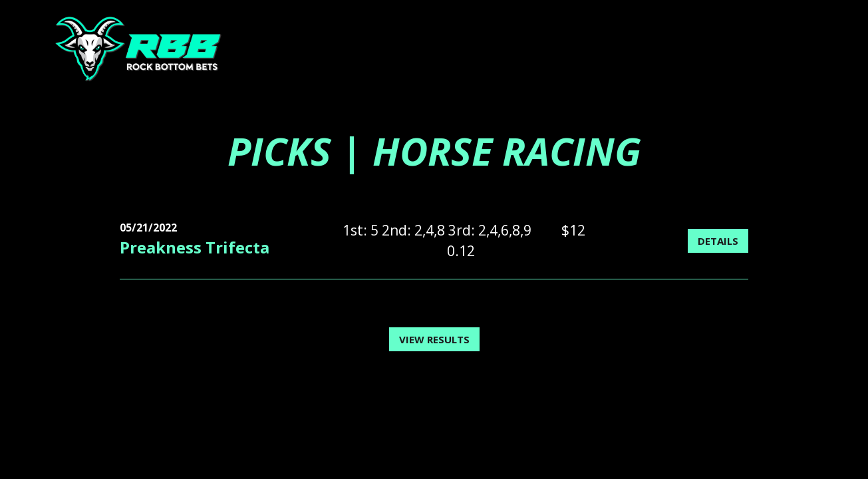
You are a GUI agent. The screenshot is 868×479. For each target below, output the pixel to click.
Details (718, 241)
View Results (434, 339)
